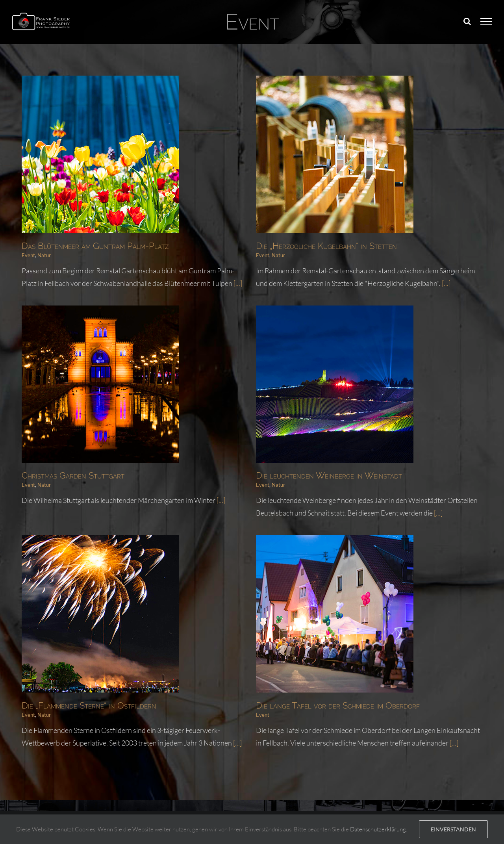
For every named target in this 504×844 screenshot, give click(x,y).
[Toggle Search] (467, 21)
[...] (436, 283)
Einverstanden (453, 829)
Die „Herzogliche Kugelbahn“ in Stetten (317, 246)
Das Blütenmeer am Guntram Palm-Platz (95, 246)
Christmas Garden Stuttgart (112, 447)
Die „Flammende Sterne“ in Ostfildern (109, 678)
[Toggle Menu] (486, 22)
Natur (44, 255)
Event (28, 255)
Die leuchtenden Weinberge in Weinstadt (299, 478)
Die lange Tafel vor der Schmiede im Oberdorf (348, 678)
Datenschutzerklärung (378, 829)
